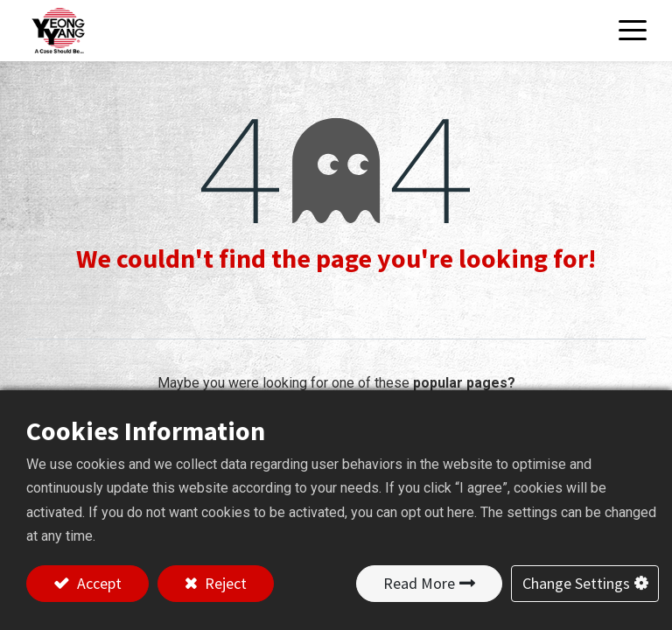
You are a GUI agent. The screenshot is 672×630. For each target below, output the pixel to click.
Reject (224, 583)
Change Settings (576, 583)
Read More (419, 583)
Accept (98, 583)
